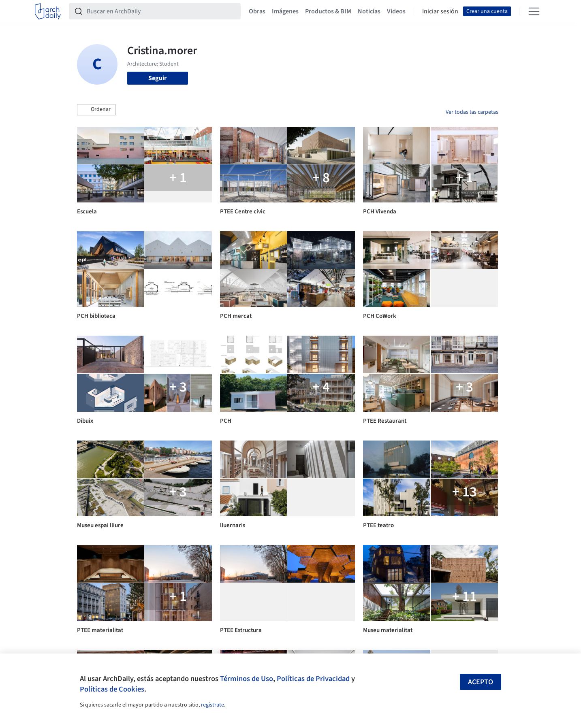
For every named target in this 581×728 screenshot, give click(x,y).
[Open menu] (534, 11)
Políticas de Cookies (112, 689)
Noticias (369, 11)
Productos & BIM (328, 11)
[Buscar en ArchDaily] (161, 11)
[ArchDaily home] (48, 11)
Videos (396, 11)
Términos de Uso (247, 679)
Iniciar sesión (440, 11)
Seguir (157, 78)
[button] (96, 110)
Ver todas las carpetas (472, 112)
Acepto (481, 682)
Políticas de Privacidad (313, 679)
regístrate (213, 705)
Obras (257, 11)
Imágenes (285, 11)
